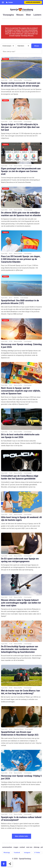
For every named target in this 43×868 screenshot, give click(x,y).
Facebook (17, 853)
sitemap (37, 847)
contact (22, 847)
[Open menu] (3, 2)
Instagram (27, 853)
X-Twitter (37, 853)
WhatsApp (7, 853)
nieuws (20, 15)
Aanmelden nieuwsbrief (33, 2)
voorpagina (8, 15)
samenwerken (7, 847)
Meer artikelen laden (22, 836)
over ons (29, 847)
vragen (16, 847)
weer (28, 15)
